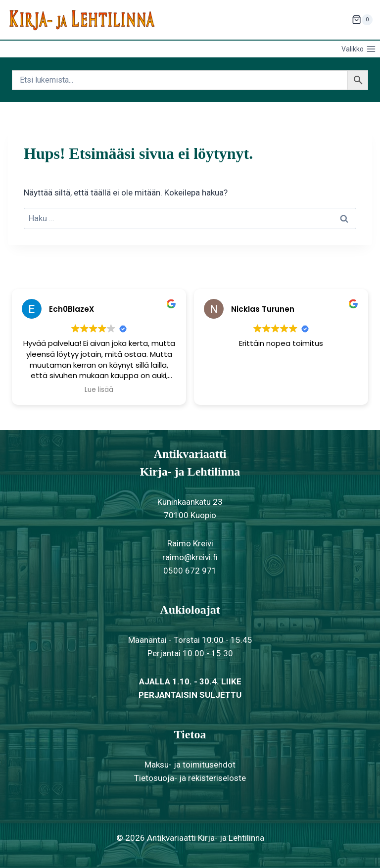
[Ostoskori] (362, 20)
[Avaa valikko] (358, 49)
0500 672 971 (190, 571)
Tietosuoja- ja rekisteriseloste (190, 778)
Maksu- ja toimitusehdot (190, 765)
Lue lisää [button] (99, 390)
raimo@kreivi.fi (190, 557)
